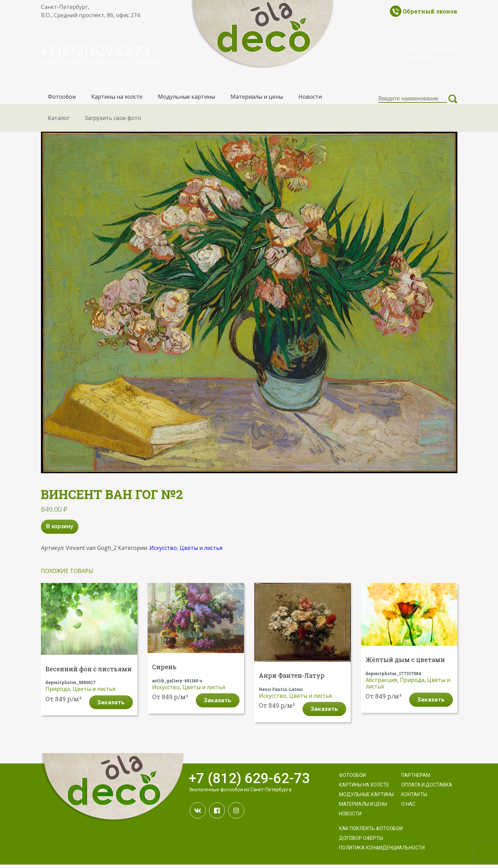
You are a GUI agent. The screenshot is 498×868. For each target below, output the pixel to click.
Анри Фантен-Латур (292, 679)
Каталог (59, 121)
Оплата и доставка (430, 49)
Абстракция (381, 683)
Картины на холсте (117, 98)
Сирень (164, 670)
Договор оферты (361, 842)
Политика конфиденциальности (382, 851)
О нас (411, 66)
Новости (310, 98)
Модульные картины (187, 98)
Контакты (417, 58)
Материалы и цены (257, 98)
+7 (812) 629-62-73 (100, 50)
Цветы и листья (201, 551)
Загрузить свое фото (113, 121)
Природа (58, 692)
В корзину (60, 530)
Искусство (163, 551)
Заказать (111, 705)
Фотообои (62, 98)
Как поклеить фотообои (371, 832)
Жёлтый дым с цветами (405, 663)
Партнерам (418, 40)
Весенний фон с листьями (89, 672)
